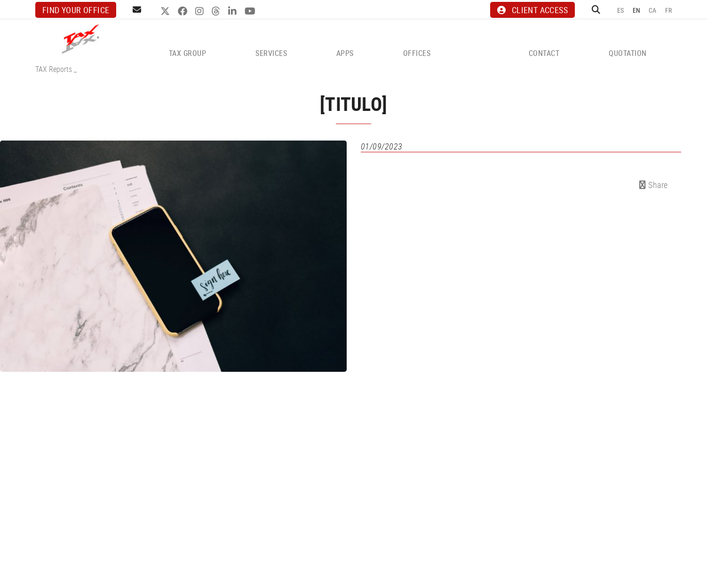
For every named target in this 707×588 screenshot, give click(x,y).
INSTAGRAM (201, 11)
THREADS (217, 11)
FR (669, 10)
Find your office (76, 10)
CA (653, 10)
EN (637, 10)
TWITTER (166, 11)
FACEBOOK (184, 11)
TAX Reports (54, 69)
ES (621, 10)
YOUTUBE (251, 11)
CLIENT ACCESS (532, 10)
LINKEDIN (234, 11)
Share (654, 185)
